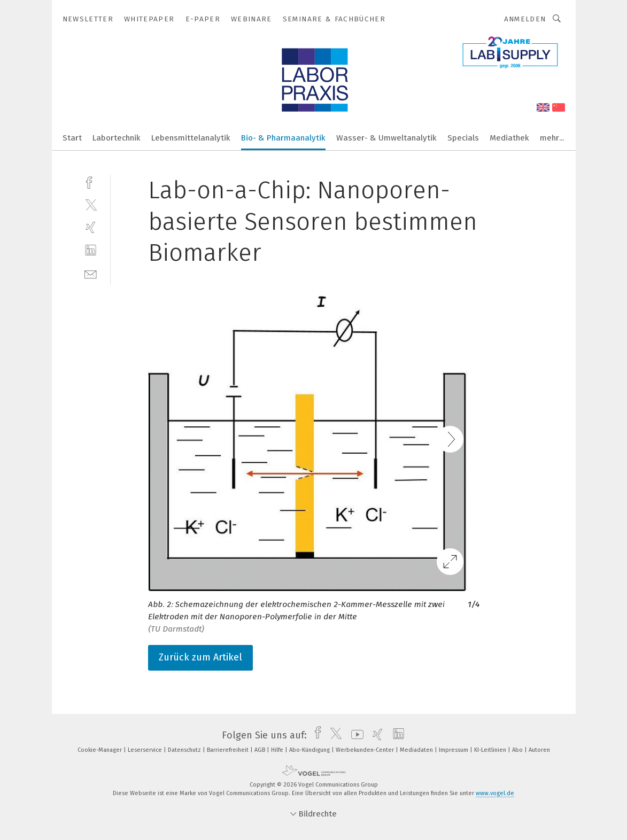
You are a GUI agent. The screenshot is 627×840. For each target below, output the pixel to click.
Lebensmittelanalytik (191, 138)
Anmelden (525, 19)
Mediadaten (417, 750)
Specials (463, 138)
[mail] (91, 273)
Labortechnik (117, 138)
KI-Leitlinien (491, 750)
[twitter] (91, 204)
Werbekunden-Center (366, 750)
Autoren (539, 750)
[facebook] (91, 181)
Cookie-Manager (100, 750)
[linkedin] (91, 250)
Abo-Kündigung (310, 750)
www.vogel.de (495, 793)
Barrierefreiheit (229, 750)
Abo (518, 750)
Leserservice (146, 750)
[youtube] (355, 735)
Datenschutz (185, 750)
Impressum (454, 750)
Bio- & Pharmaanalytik (283, 138)
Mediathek (509, 138)
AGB (261, 750)
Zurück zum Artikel (200, 657)
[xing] (91, 227)
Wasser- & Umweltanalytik (386, 138)
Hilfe (278, 750)
